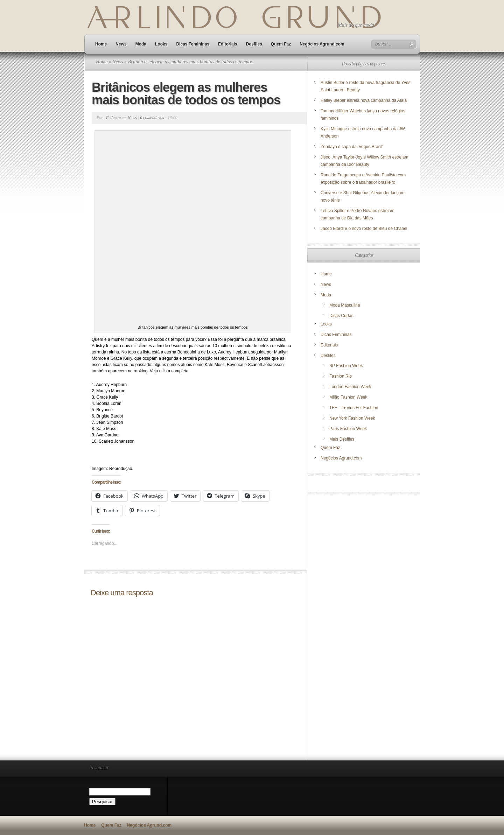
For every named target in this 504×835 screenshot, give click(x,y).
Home (101, 44)
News (121, 44)
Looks (161, 44)
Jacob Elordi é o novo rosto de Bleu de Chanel (364, 229)
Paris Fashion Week (348, 429)
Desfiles (254, 44)
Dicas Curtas (341, 316)
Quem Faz (281, 44)
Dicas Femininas (193, 44)
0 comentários (152, 118)
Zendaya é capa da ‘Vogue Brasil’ (352, 147)
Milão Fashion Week (348, 397)
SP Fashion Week (346, 366)
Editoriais (228, 44)
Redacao (113, 118)
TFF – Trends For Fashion (354, 408)
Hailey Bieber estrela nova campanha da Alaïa (364, 100)
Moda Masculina (345, 305)
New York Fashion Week (352, 418)
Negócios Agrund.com (322, 44)
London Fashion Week (350, 387)
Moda (141, 44)
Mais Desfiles (342, 439)
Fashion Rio (341, 376)
